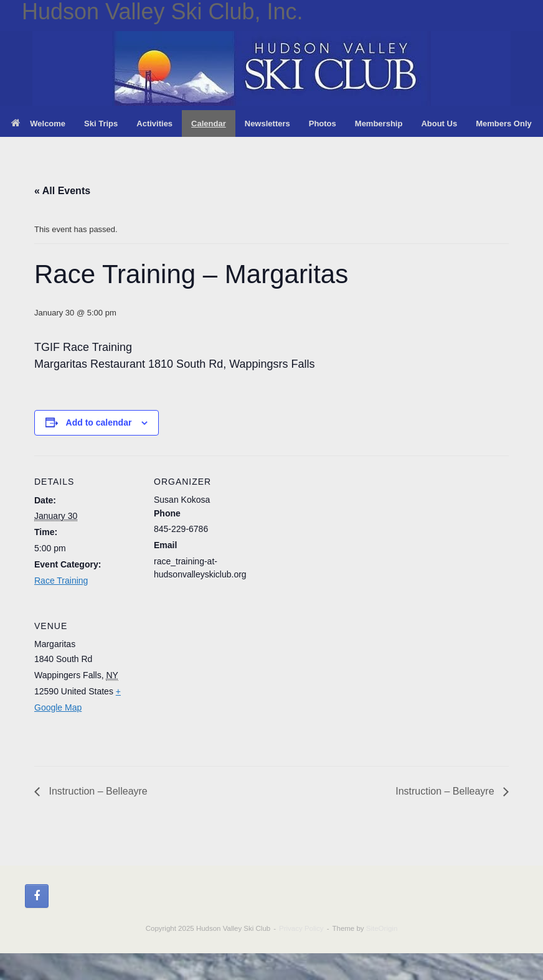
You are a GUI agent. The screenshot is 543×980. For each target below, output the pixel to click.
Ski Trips (101, 124)
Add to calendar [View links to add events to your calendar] (99, 422)
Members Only (504, 124)
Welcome (38, 124)
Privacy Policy (301, 928)
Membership (379, 124)
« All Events (62, 191)
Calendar (209, 124)
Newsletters (267, 124)
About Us (439, 124)
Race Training (61, 581)
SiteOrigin (382, 928)
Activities (154, 124)
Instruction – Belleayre (97, 791)
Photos (323, 124)
